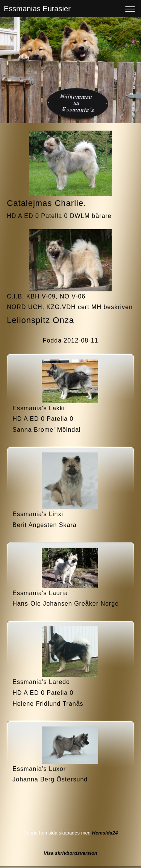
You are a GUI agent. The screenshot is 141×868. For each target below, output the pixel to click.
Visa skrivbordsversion (70, 853)
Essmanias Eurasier (37, 9)
